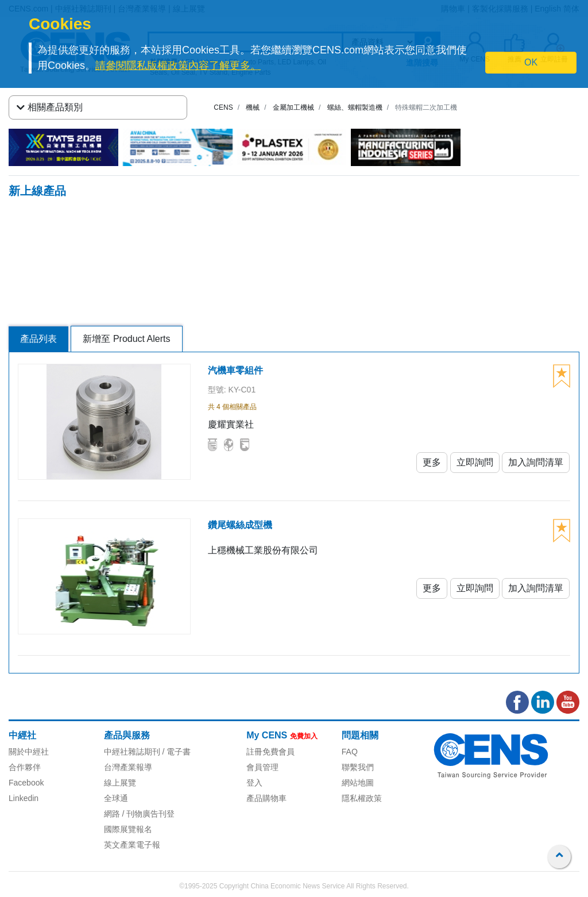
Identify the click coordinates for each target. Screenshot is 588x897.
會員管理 (262, 767)
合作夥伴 (25, 767)
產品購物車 (266, 798)
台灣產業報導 (128, 767)
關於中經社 (29, 752)
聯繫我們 (358, 767)
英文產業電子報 (132, 845)
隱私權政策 (362, 798)
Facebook (26, 783)
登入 (254, 783)
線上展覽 (120, 783)
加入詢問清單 (536, 462)
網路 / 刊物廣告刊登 (140, 814)
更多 (432, 462)
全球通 (116, 798)
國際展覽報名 (128, 829)
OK (531, 62)
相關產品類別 (50, 107)
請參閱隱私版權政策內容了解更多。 (178, 66)
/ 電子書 (176, 752)
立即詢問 (475, 462)
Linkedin (24, 798)
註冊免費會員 (270, 752)
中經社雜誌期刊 (132, 752)
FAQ (350, 752)
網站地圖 (358, 783)
